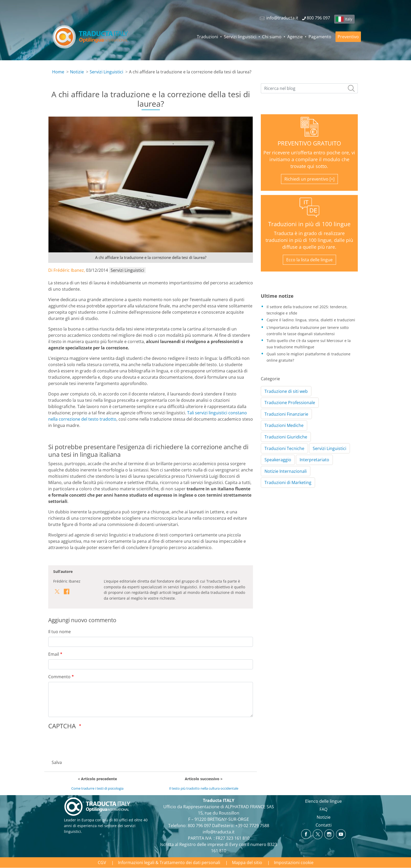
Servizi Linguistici (106, 72)
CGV (102, 862)
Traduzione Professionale (290, 403)
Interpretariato (314, 460)
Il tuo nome (60, 632)
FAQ (323, 809)
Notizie (77, 72)
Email (54, 654)
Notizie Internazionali (286, 471)
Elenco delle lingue (323, 801)
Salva (57, 762)
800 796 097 (199, 826)
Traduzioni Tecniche (284, 448)
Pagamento (320, 37)
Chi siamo (272, 37)
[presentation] (88, 743)
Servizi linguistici (240, 37)
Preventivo (348, 37)
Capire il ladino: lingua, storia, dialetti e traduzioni (311, 320)
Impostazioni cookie (294, 862)
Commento (59, 677)
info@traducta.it (219, 832)
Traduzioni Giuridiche (286, 437)
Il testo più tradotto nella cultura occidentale (204, 788)
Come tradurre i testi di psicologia (97, 788)
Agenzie (295, 37)
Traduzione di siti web (286, 391)
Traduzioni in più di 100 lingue (309, 224)
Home (58, 72)
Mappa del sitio (247, 862)
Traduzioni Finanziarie (286, 414)
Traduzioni (207, 37)
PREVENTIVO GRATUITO (309, 143)
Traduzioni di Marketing (288, 482)
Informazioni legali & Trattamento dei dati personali (169, 862)
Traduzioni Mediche (284, 425)
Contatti (324, 825)
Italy (349, 19)
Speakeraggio (278, 460)
